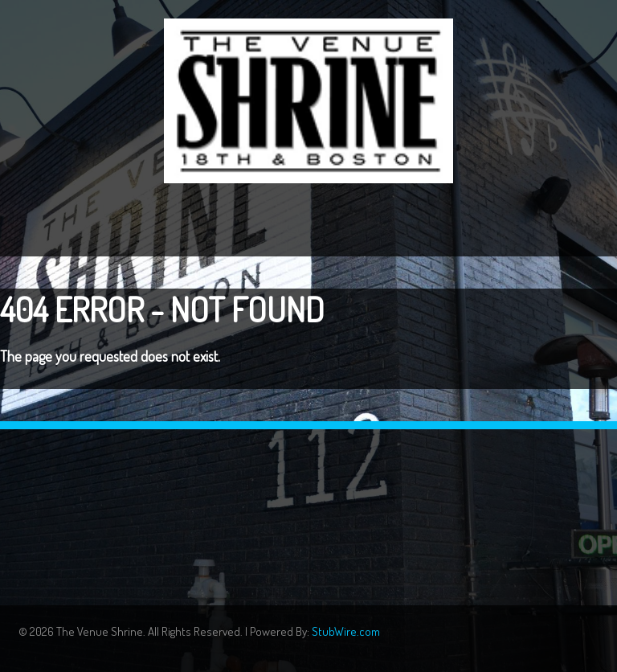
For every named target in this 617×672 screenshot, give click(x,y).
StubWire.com (346, 631)
